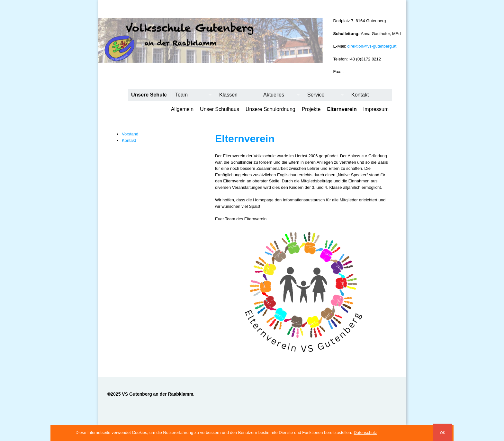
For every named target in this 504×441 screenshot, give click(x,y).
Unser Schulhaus (220, 109)
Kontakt (360, 95)
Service (324, 95)
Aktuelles (280, 95)
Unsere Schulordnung (270, 109)
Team (192, 95)
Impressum (376, 109)
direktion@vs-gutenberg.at (372, 46)
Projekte (311, 109)
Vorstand (130, 134)
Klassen (228, 95)
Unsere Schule (148, 95)
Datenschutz (365, 432)
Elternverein (342, 109)
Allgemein (182, 109)
